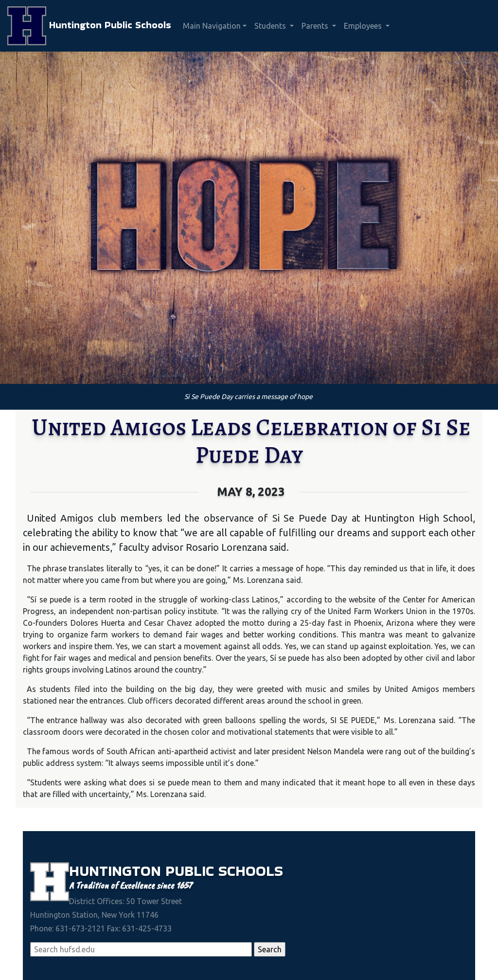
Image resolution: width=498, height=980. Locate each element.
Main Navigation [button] (212, 26)
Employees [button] (364, 26)
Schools (251, 871)
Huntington (117, 871)
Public (192, 871)
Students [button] (271, 26)
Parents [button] (316, 26)
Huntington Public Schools (89, 26)
